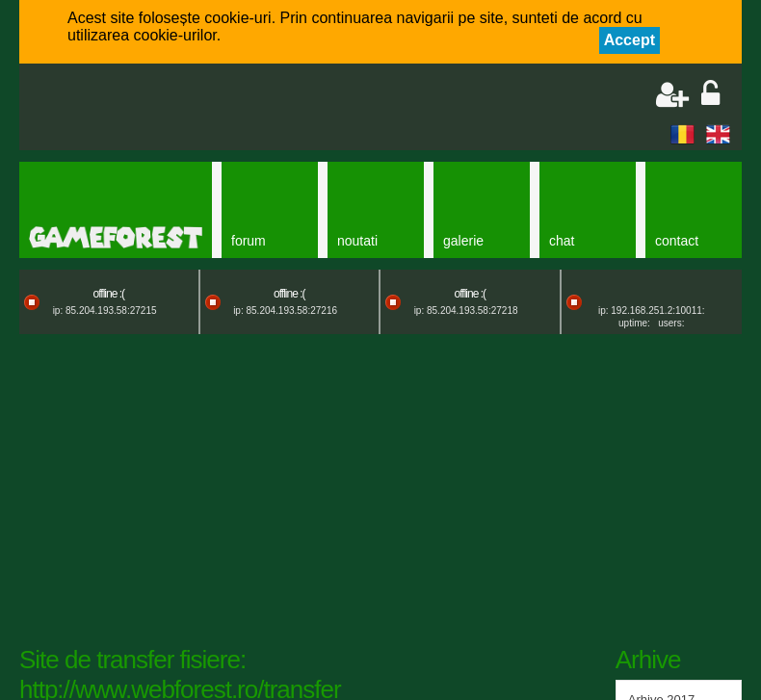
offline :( (109, 294)
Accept (630, 40)
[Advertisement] (256, 109)
